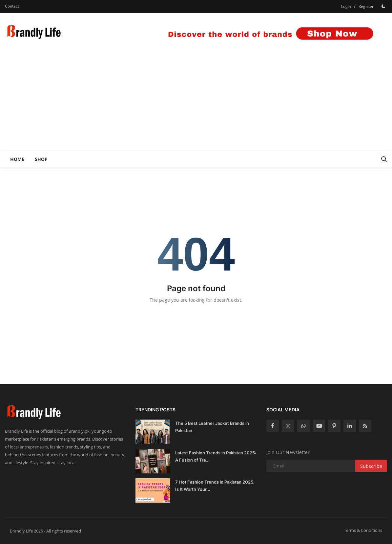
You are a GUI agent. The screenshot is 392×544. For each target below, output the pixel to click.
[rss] (365, 426)
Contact (12, 6)
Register (366, 6)
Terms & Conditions (363, 530)
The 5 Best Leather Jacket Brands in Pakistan (212, 427)
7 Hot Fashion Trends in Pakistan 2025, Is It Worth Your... (215, 486)
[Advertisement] (196, 101)
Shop (41, 159)
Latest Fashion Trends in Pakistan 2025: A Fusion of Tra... (216, 456)
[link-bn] (268, 33)
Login (346, 6)
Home (17, 159)
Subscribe (371, 466)
